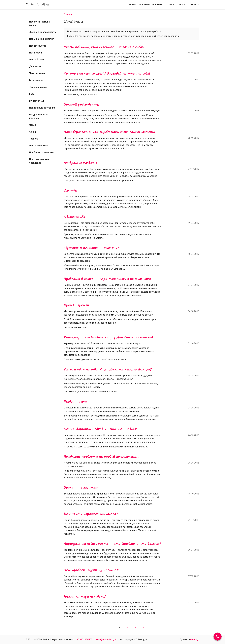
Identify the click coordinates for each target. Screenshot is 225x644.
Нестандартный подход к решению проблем (100, 429)
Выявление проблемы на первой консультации (102, 456)
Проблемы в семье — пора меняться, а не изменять (107, 279)
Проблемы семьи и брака (40, 23)
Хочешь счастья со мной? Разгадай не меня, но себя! (107, 73)
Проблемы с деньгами (42, 152)
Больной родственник (81, 104)
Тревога (34, 139)
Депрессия (35, 66)
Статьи (181, 5)
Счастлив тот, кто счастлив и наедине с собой (104, 47)
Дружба (70, 190)
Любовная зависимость (43, 32)
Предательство (38, 46)
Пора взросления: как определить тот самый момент (109, 132)
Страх (33, 125)
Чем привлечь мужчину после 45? (92, 570)
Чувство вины (37, 73)
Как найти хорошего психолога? (91, 514)
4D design (195, 639)
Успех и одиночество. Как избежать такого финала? (108, 369)
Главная (131, 5)
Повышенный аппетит (42, 39)
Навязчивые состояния (42, 108)
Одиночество (74, 217)
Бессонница (36, 80)
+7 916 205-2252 (85, 639)
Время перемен (76, 305)
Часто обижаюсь (39, 146)
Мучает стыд (37, 101)
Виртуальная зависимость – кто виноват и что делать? (112, 544)
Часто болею (37, 60)
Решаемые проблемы (151, 5)
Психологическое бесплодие (39, 161)
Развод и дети (75, 401)
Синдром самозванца (81, 163)
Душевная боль (38, 87)
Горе (32, 94)
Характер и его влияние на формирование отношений (108, 337)
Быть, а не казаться (81, 487)
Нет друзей (36, 53)
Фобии (33, 132)
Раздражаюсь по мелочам (39, 116)
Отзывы (170, 5)
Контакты (194, 5)
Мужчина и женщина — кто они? (91, 248)
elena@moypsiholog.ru (106, 639)
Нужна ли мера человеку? (85, 596)
